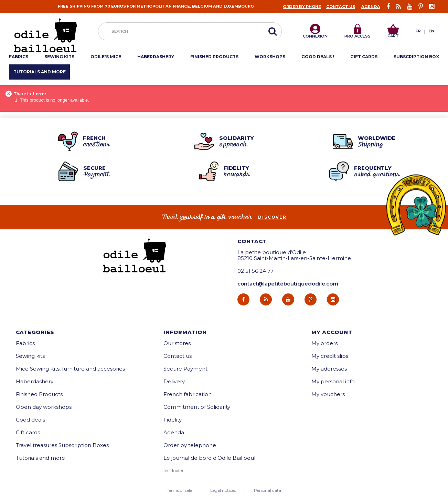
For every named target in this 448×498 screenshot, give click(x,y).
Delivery (174, 381)
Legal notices (223, 490)
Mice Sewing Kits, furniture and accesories (70, 369)
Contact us (341, 7)
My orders (324, 343)
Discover (272, 217)
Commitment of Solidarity (197, 407)
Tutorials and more (40, 458)
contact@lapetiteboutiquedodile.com (288, 284)
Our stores (177, 343)
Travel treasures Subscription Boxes (62, 445)
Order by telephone (190, 445)
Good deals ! (32, 420)
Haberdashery (35, 381)
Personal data (268, 490)
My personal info (333, 381)
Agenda (371, 7)
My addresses (329, 369)
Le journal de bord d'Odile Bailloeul (209, 458)
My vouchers (328, 394)
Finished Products (39, 394)
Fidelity (173, 420)
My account (332, 332)
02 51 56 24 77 (255, 271)
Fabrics (25, 343)
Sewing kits (30, 356)
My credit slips (330, 356)
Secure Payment (185, 369)
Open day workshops (44, 407)
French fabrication (188, 394)
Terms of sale (179, 490)
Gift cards (28, 432)
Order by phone (302, 7)
